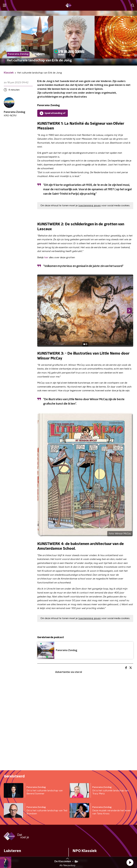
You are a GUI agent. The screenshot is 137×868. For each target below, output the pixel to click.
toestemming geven (90, 205)
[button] (130, 862)
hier (47, 257)
